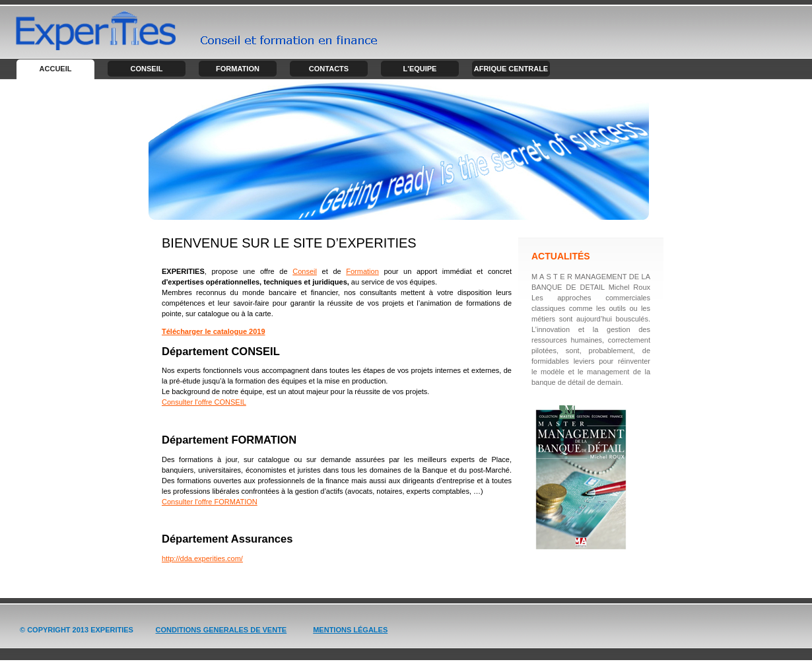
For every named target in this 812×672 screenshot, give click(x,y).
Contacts (329, 69)
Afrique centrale (511, 69)
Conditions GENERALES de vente (221, 630)
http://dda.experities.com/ (202, 558)
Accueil (56, 69)
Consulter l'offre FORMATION (210, 502)
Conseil (147, 69)
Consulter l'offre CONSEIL (204, 402)
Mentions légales (350, 630)
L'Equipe (420, 69)
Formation (238, 69)
